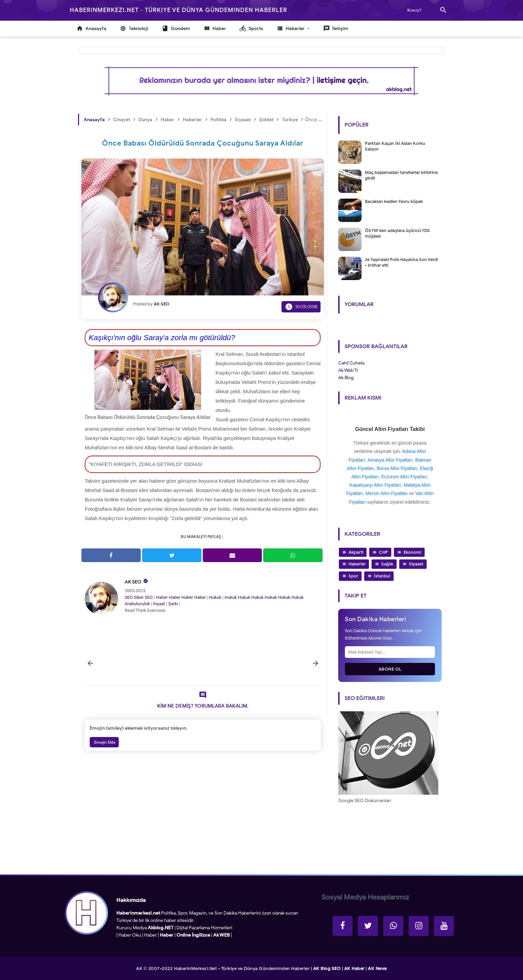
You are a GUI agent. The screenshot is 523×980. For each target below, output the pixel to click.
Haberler (357, 564)
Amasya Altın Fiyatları (390, 460)
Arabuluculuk (137, 604)
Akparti (356, 552)
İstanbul (382, 576)
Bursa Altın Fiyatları (397, 468)
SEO (129, 597)
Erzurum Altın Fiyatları (404, 477)
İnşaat (159, 604)
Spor (353, 576)
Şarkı (173, 604)
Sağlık (387, 564)
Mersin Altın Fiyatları (387, 493)
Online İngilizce (193, 935)
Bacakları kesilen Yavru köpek (394, 201)
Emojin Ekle (104, 742)
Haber (162, 597)
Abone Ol (390, 669)
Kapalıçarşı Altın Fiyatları (375, 485)
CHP (383, 552)
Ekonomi (412, 552)
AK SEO (133, 582)
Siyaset (416, 564)
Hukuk (215, 597)
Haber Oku (130, 935)
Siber (139, 597)
